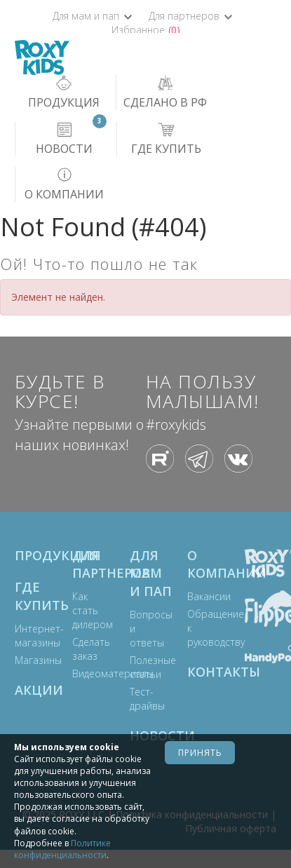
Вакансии (202, 596)
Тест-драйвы (144, 699)
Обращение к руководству (202, 628)
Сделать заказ (87, 649)
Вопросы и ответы (144, 629)
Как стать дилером (87, 610)
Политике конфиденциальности (62, 849)
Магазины (29, 660)
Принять (200, 753)
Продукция (36, 555)
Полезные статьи (144, 667)
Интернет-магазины (29, 636)
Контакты (209, 672)
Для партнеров (190, 16)
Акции (36, 690)
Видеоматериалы (87, 673)
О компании (209, 564)
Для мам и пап (92, 16)
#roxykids (176, 425)
